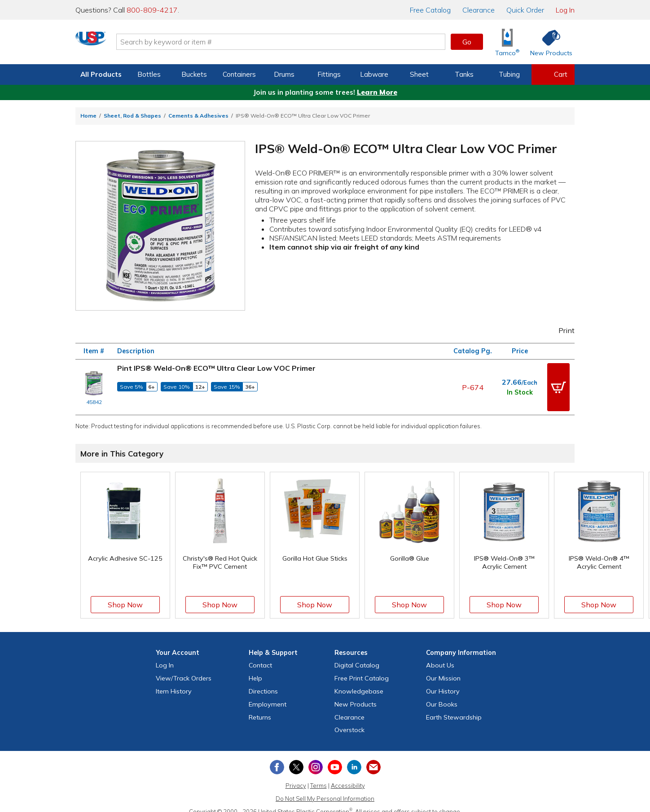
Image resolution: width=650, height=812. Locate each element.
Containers (239, 74)
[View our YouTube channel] (335, 757)
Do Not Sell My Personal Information (325, 788)
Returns (260, 707)
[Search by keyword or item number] (318, 42)
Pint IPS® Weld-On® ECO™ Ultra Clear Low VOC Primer (216, 368)
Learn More (377, 92)
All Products (101, 74)
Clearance (479, 10)
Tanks (464, 74)
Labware (374, 74)
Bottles (149, 74)
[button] (558, 382)
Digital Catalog (357, 655)
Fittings (329, 74)
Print (561, 330)
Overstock (349, 720)
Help (255, 668)
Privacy (296, 775)
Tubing (509, 74)
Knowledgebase (359, 681)
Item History (174, 681)
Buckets (194, 74)
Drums (284, 74)
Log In (565, 10)
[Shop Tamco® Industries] (507, 42)
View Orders (184, 668)
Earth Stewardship (454, 707)
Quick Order (525, 10)
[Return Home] (128, 44)
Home (88, 116)
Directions (263, 681)
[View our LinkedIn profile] (354, 757)
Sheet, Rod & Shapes (132, 116)
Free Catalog (362, 668)
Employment (268, 694)
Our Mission (443, 668)
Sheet (419, 74)
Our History (443, 681)
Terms (318, 775)
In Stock (520, 387)
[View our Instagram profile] (316, 757)
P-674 (473, 382)
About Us (440, 655)
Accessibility (348, 775)
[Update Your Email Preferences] (373, 757)
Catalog (430, 10)
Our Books (442, 694)
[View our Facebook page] (277, 757)
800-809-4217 (152, 10)
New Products (356, 694)
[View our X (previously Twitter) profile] (296, 757)
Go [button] (467, 42)
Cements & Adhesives (198, 116)
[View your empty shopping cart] (553, 75)
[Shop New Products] (548, 42)
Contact (260, 655)
